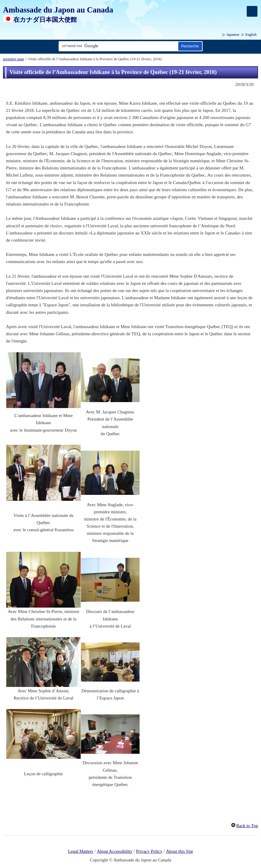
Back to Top (247, 826)
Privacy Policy (149, 851)
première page (14, 59)
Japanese (233, 35)
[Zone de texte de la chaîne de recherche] (117, 46)
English (251, 35)
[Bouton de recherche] (190, 46)
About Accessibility (115, 851)
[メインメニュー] (252, 11)
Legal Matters (81, 851)
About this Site (180, 851)
